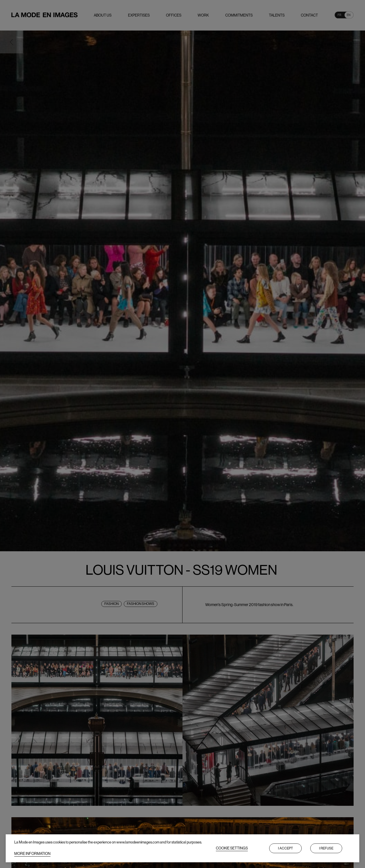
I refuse (326, 848)
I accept (285, 848)
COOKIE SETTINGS (232, 848)
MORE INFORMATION (32, 854)
